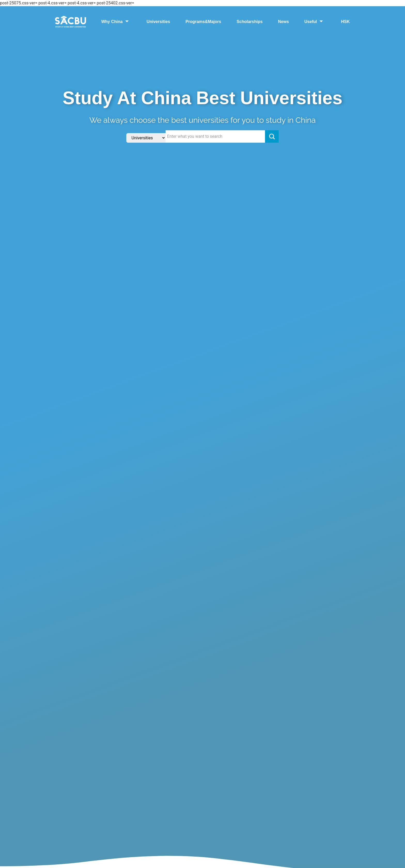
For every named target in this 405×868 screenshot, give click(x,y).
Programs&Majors (203, 22)
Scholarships (250, 22)
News (284, 22)
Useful (315, 22)
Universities (158, 22)
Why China (116, 22)
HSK (345, 22)
